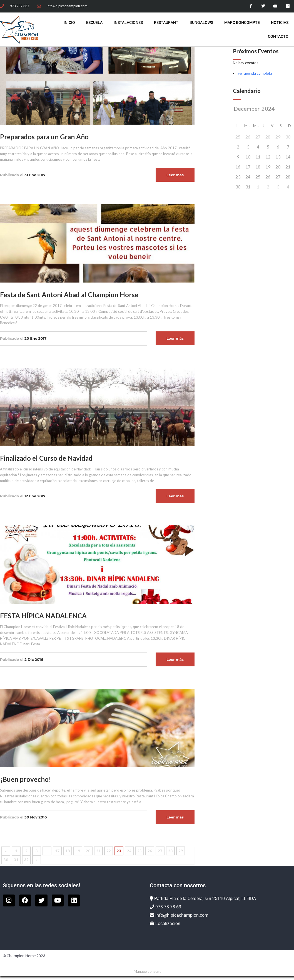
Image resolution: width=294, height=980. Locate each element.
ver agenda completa (255, 73)
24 (129, 851)
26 (150, 851)
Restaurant (166, 22)
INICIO (69, 22)
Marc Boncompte (242, 22)
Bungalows (201, 22)
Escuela (94, 22)
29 (181, 851)
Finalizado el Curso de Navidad (46, 458)
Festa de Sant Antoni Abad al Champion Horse (69, 295)
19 (78, 851)
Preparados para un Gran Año (44, 137)
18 (68, 851)
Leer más (175, 175)
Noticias (280, 22)
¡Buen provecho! (26, 779)
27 (160, 851)
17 (57, 851)
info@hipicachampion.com (182, 915)
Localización (168, 924)
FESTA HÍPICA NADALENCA (43, 616)
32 (26, 860)
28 (170, 851)
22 (109, 851)
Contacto (278, 36)
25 (139, 851)
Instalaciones (128, 22)
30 (6, 860)
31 (16, 860)
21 (98, 851)
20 (88, 851)
